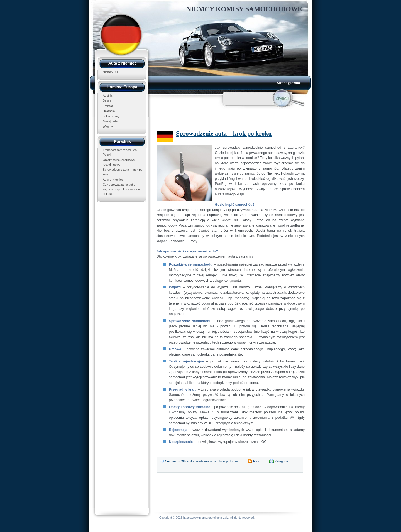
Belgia (107, 100)
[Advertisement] (223, 118)
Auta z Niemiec (113, 180)
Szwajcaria (110, 121)
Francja (108, 106)
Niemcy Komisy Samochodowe (244, 9)
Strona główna (288, 83)
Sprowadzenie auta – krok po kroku (224, 133)
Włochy (108, 126)
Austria (107, 95)
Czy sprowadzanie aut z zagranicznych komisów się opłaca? (121, 189)
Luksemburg (111, 116)
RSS (256, 461)
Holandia (109, 111)
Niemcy (108, 72)
